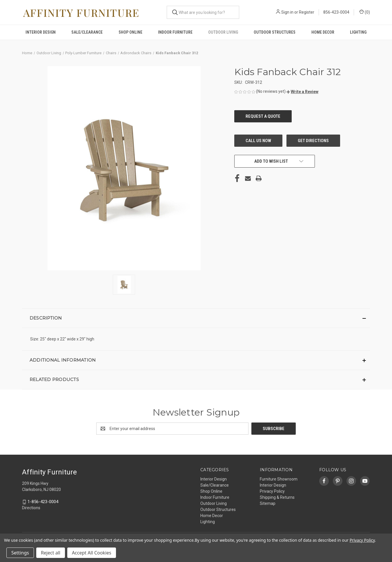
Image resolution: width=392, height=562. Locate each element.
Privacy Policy (272, 491)
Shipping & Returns (277, 497)
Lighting (358, 32)
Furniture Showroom (279, 479)
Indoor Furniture (175, 32)
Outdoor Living (223, 32)
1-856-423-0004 (43, 502)
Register (307, 12)
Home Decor (323, 32)
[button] (302, 92)
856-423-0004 (336, 12)
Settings (20, 553)
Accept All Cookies (92, 553)
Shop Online (130, 32)
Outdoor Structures (275, 32)
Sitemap (268, 503)
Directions (31, 508)
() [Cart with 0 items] (365, 12)
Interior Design (41, 32)
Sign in (287, 12)
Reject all (51, 553)
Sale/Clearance (87, 32)
